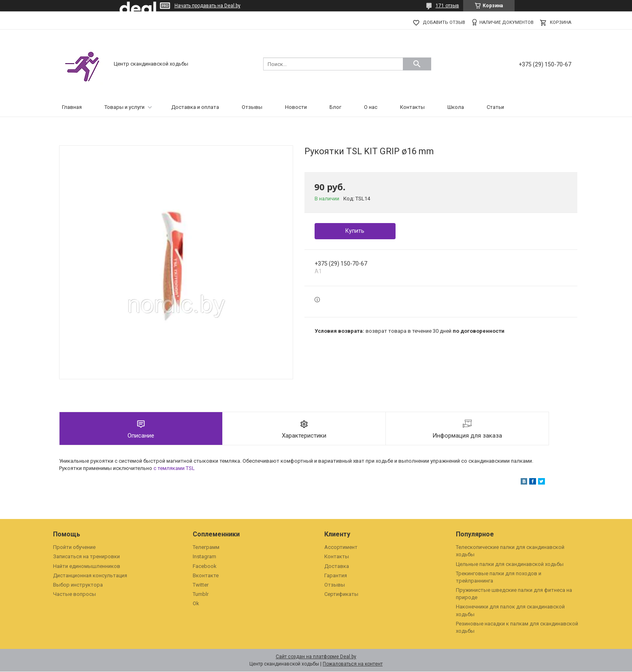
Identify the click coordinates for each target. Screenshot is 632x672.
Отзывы (252, 107)
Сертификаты (341, 594)
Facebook (205, 567)
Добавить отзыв (444, 22)
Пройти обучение (74, 548)
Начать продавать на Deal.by (207, 6)
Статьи (495, 107)
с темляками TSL (174, 469)
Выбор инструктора (78, 585)
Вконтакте (206, 576)
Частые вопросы (74, 594)
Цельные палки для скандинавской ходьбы (510, 565)
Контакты (412, 107)
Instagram (204, 557)
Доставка (337, 567)
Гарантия (336, 576)
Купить (355, 231)
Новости (296, 107)
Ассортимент (341, 548)
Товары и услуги (124, 107)
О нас (371, 107)
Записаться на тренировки (86, 557)
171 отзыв (447, 6)
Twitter (201, 585)
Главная (72, 107)
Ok (196, 604)
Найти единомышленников (87, 567)
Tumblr (201, 594)
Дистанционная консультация (90, 576)
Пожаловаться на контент (353, 664)
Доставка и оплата (195, 107)
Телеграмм (206, 548)
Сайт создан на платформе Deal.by (316, 657)
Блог (335, 107)
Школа (456, 107)
